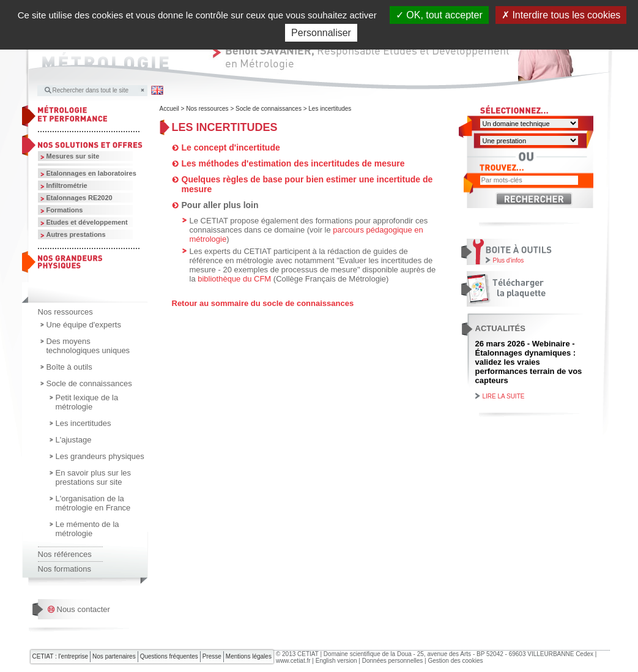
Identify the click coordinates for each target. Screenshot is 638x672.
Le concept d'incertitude (231, 147)
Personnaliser (321, 33)
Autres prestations (76, 234)
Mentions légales (249, 656)
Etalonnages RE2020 (80, 198)
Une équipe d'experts (84, 325)
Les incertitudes (83, 423)
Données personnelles (393, 661)
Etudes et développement (87, 222)
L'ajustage (74, 440)
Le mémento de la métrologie (87, 529)
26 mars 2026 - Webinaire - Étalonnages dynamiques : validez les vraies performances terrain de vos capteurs (529, 362)
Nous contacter (83, 609)
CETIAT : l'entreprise (61, 656)
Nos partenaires (114, 656)
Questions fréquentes (169, 656)
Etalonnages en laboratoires (91, 173)
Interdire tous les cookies (561, 15)
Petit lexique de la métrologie (87, 402)
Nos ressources (65, 312)
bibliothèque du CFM (234, 279)
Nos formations (65, 569)
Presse (212, 656)
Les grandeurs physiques (100, 456)
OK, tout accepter (439, 15)
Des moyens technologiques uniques (88, 346)
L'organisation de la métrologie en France (93, 503)
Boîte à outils (69, 367)
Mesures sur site (73, 156)
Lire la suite (504, 396)
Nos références (65, 554)
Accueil (169, 109)
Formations (65, 210)
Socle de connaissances (89, 383)
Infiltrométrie (67, 185)
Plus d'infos (509, 260)
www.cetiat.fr (293, 661)
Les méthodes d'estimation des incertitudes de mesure (293, 163)
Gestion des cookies (455, 661)
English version (336, 661)
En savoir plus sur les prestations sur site (94, 477)
